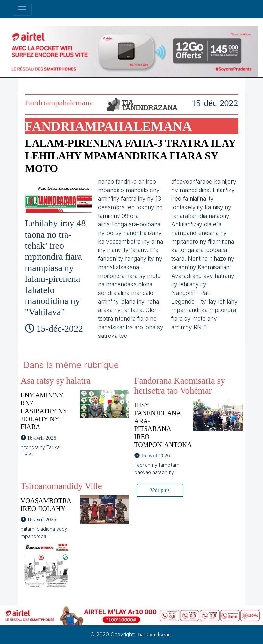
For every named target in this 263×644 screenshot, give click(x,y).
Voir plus (160, 490)
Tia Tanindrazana (155, 635)
